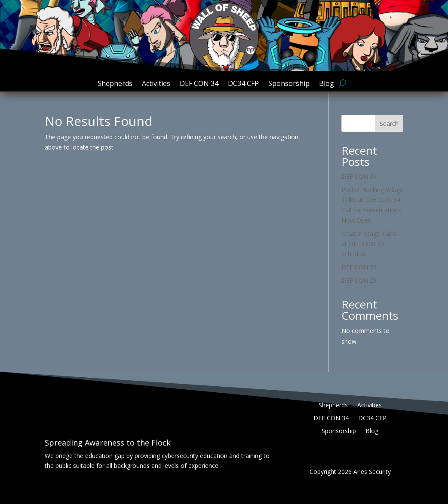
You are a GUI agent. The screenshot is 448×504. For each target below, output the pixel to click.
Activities (156, 84)
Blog (327, 84)
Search (389, 124)
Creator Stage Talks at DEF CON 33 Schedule (369, 244)
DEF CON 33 (359, 267)
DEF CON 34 (199, 84)
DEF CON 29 (359, 280)
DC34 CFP (243, 84)
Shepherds (115, 84)
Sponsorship (289, 84)
